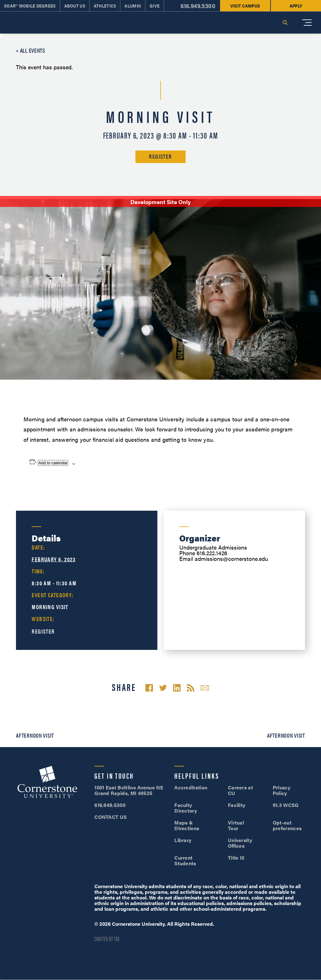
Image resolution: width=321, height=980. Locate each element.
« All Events (31, 50)
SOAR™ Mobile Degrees (30, 6)
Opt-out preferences (287, 825)
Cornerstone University (47, 783)
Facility (237, 805)
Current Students (185, 860)
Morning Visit (50, 607)
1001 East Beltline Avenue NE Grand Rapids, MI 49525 (129, 790)
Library (183, 840)
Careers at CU (240, 790)
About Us (75, 6)
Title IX (236, 858)
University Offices (240, 843)
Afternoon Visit (35, 735)
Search (285, 23)
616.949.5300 (198, 6)
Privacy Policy (282, 790)
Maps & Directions (187, 825)
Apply (296, 6)
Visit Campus (245, 6)
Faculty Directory (186, 808)
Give (155, 6)
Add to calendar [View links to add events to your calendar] (53, 463)
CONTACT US (111, 817)
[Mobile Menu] (307, 23)
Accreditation (191, 787)
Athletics (105, 6)
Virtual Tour (236, 825)
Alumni (133, 6)
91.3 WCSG (286, 805)
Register (160, 156)
